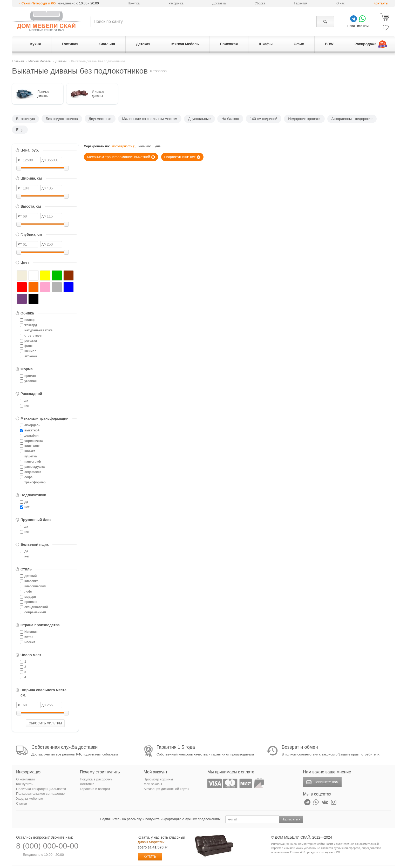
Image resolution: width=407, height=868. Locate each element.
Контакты (381, 3)
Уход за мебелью (29, 798)
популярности (125, 146)
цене (157, 146)
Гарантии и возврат (95, 789)
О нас (341, 3)
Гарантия (301, 3)
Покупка (134, 3)
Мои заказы (153, 784)
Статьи (22, 803)
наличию (145, 146)
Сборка (260, 3)
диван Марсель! (151, 842)
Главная (18, 61)
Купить (150, 857)
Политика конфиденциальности (41, 789)
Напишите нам (322, 782)
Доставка (219, 3)
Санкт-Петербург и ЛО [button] (39, 3)
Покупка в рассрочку (96, 779)
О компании (25, 779)
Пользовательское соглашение (40, 794)
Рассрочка (176, 3)
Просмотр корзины (158, 779)
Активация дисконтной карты (166, 789)
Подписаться (291, 819)
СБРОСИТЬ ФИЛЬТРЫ (45, 723)
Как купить (24, 784)
